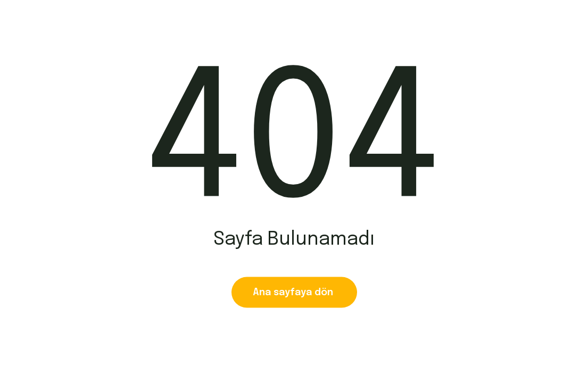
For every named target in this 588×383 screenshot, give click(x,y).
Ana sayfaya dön (294, 293)
